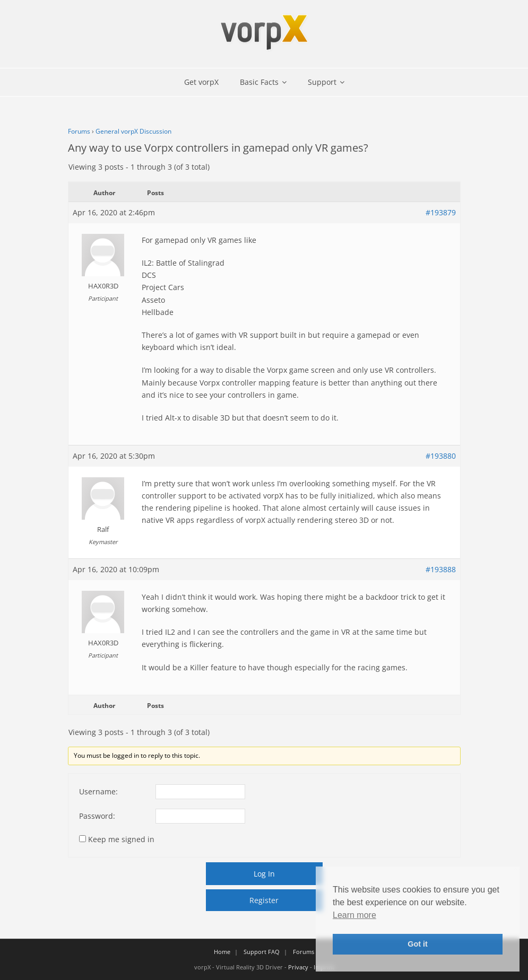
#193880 (441, 456)
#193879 (441, 212)
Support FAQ (262, 952)
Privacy (298, 967)
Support (322, 82)
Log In (264, 874)
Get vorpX (201, 82)
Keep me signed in (121, 839)
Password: (97, 816)
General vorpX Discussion (133, 131)
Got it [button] (418, 944)
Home (222, 952)
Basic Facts (259, 82)
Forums (79, 131)
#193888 (441, 569)
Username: (98, 791)
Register (264, 900)
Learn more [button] (354, 915)
